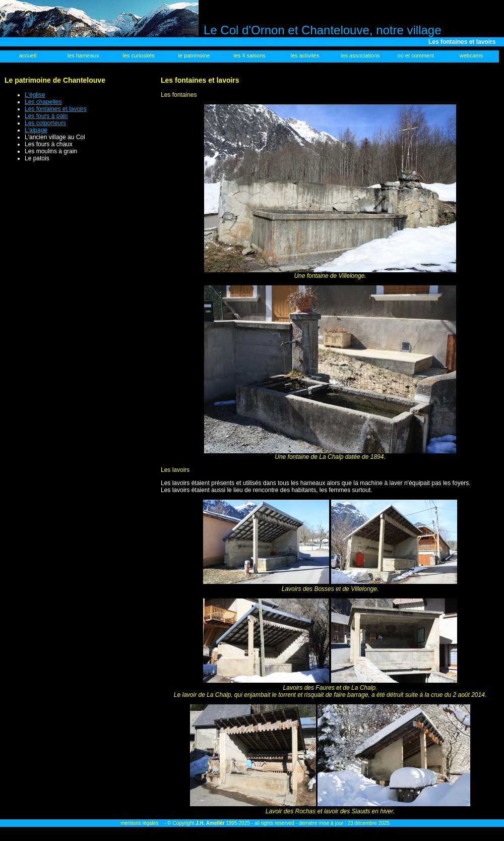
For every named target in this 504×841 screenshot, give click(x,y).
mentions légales (139, 823)
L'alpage (36, 130)
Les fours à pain (46, 116)
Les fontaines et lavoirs (56, 109)
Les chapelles (43, 102)
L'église (35, 95)
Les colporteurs (45, 123)
